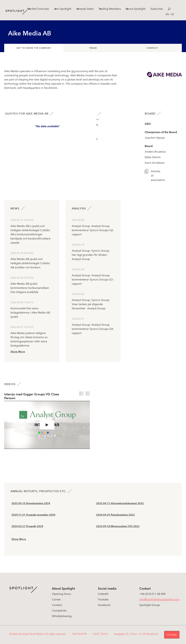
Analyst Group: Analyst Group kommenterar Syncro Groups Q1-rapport (93, 280)
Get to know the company (34, 48)
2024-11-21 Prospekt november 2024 (33, 515)
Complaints (59, 611)
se (173, 14)
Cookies (172, 635)
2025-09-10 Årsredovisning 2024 (31, 503)
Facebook (104, 605)
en (167, 14)
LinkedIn (103, 594)
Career (56, 599)
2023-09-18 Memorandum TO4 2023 (118, 526)
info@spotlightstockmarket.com (159, 599)
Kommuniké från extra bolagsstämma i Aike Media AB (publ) (30, 313)
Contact (152, 48)
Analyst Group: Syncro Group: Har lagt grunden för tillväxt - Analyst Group (91, 255)
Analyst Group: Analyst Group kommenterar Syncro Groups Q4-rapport (93, 329)
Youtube (103, 599)
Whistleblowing (62, 616)
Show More (18, 352)
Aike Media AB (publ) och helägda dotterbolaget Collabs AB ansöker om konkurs (30, 263)
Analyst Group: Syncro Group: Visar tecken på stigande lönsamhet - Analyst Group (91, 304)
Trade (93, 48)
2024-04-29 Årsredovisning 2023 (115, 515)
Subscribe (157, 9)
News (15, 208)
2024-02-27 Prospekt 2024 (27, 526)
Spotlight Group (150, 605)
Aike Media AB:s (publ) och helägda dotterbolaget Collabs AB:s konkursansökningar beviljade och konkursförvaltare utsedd (30, 234)
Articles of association (156, 176)
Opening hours (61, 594)
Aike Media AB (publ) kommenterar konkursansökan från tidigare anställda (30, 288)
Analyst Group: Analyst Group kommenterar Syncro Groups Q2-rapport (93, 230)
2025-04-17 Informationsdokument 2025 (120, 503)
